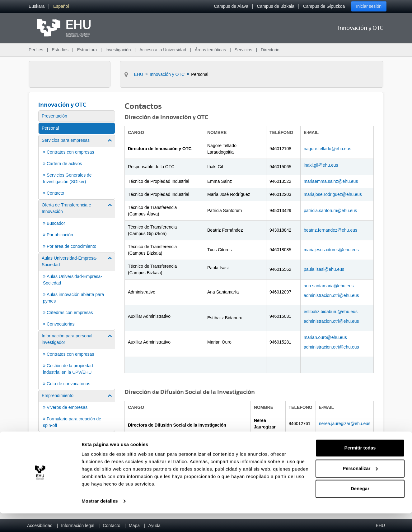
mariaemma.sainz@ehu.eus (331, 181)
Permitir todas (360, 467)
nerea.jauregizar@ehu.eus (345, 423)
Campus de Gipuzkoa (324, 6)
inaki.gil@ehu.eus (321, 165)
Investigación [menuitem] (118, 50)
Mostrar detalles (100, 520)
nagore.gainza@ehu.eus (343, 446)
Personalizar (360, 487)
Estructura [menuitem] (87, 50)
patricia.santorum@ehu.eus (330, 210)
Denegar (360, 507)
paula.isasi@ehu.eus (324, 269)
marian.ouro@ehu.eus (325, 337)
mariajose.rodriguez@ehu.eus (333, 194)
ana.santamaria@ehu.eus (329, 286)
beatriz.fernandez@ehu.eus (330, 230)
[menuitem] (37, 6)
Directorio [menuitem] (270, 50)
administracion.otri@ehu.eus (331, 295)
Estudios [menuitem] (60, 50)
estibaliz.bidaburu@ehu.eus (331, 312)
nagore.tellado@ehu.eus (328, 149)
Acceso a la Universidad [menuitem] (163, 50)
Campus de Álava (231, 6)
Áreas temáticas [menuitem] (210, 50)
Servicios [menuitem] (243, 50)
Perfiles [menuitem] (36, 50)
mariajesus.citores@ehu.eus (331, 250)
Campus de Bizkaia (276, 6)
